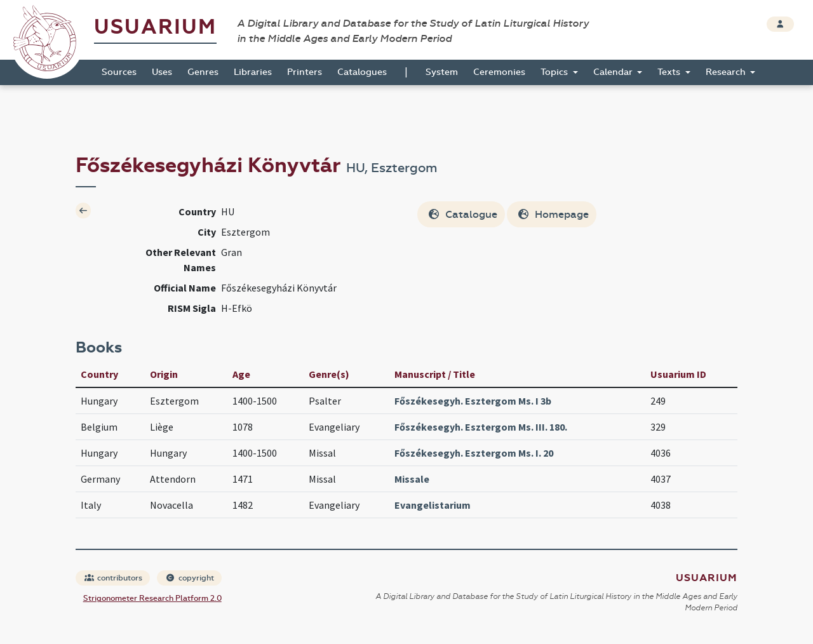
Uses (162, 72)
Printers (305, 72)
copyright (190, 578)
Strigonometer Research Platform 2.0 (152, 598)
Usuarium (155, 27)
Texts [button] (670, 72)
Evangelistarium (433, 505)
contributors (113, 578)
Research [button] (727, 72)
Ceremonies (499, 72)
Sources (119, 72)
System (442, 72)
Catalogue (462, 214)
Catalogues (362, 72)
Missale (412, 479)
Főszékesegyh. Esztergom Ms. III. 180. (481, 427)
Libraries (253, 72)
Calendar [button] (614, 72)
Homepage (553, 214)
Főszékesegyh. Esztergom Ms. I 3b (473, 401)
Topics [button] (555, 72)
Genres (203, 72)
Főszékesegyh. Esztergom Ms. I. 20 (474, 453)
